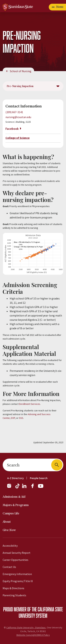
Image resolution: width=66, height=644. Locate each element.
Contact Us (9, 567)
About (7, 522)
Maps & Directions (13, 588)
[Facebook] (34, 488)
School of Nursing (21, 71)
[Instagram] (11, 488)
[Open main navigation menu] (57, 7)
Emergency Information (17, 574)
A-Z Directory (15, 478)
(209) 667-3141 (14, 112)
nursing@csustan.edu (18, 117)
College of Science (18, 138)
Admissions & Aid (14, 497)
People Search (39, 478)
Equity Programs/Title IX (18, 581)
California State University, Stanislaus (26, 628)
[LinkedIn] (24, 488)
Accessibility (10, 546)
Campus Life (11, 514)
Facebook (12, 129)
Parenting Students (14, 595)
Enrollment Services (30, 404)
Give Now (9, 530)
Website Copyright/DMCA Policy (33, 635)
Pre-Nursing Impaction (20, 86)
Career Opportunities (15, 560)
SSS (21, 418)
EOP (13, 418)
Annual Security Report (17, 553)
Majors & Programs (16, 505)
